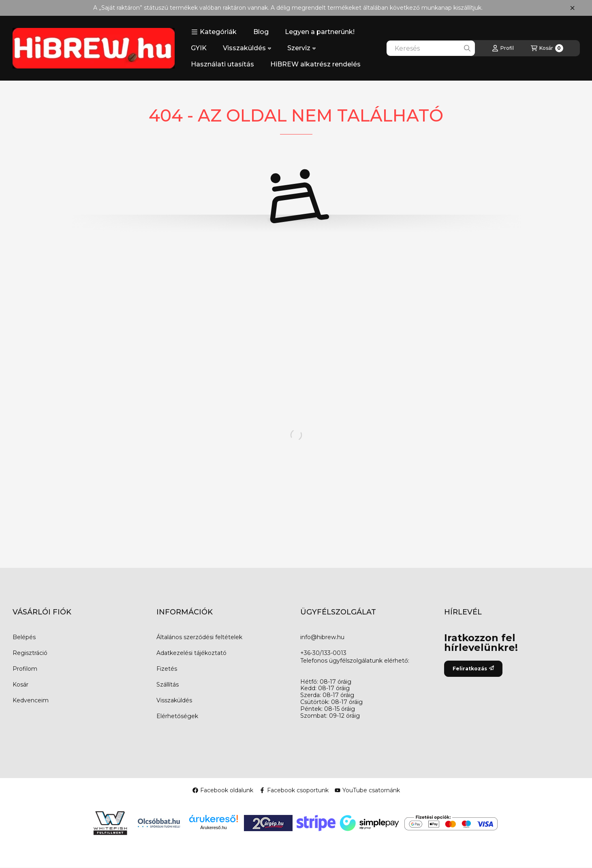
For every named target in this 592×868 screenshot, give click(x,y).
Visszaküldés (247, 48)
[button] (214, 32)
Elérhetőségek (177, 716)
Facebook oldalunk (223, 790)
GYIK (199, 48)
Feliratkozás (473, 669)
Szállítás (168, 685)
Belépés (24, 637)
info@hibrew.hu (322, 637)
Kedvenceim (31, 700)
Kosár (20, 685)
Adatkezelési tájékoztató (191, 653)
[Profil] (503, 48)
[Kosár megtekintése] (547, 48)
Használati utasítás (222, 64)
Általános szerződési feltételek (199, 637)
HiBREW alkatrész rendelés (315, 64)
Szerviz (301, 48)
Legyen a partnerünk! (320, 32)
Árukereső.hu (213, 827)
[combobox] (431, 48)
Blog (261, 32)
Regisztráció (30, 653)
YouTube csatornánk (367, 790)
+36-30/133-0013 (323, 653)
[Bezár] (572, 8)
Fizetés (167, 669)
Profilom (25, 669)
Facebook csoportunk (294, 790)
